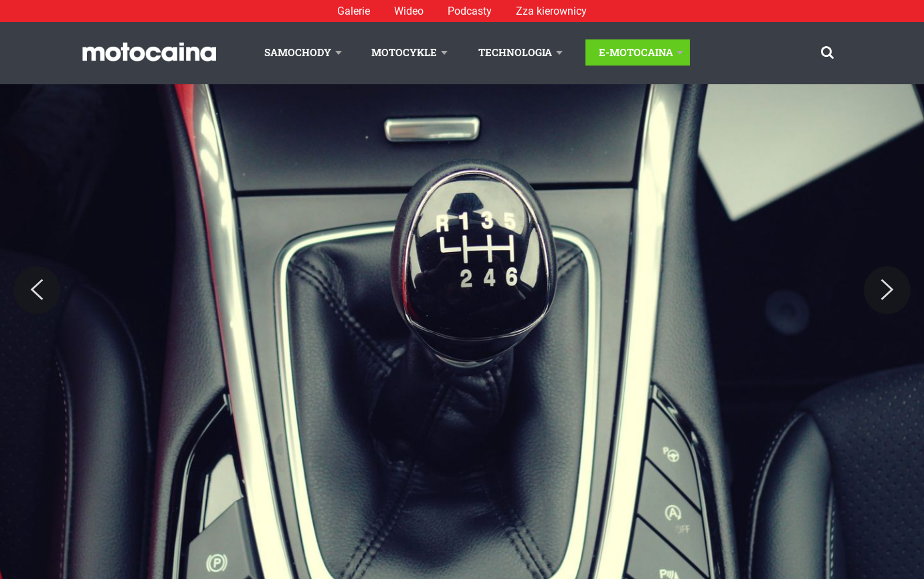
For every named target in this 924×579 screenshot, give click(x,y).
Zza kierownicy (551, 11)
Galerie (354, 11)
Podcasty (470, 11)
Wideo (409, 11)
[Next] (887, 290)
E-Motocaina (636, 52)
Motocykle (404, 52)
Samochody (298, 52)
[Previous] (37, 290)
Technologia (515, 52)
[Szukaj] (827, 52)
